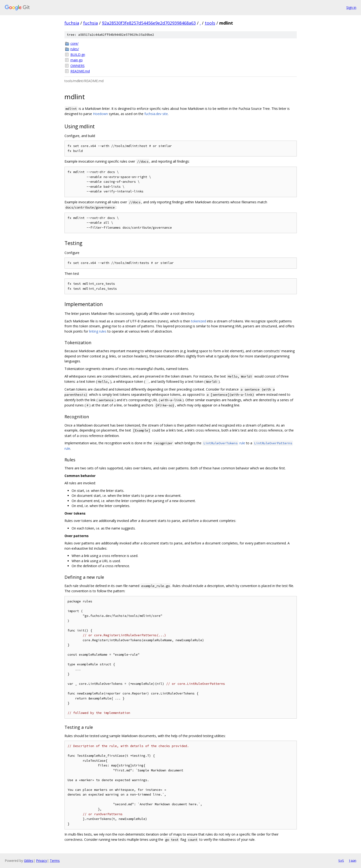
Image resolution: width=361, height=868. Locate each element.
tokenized (199, 321)
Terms (55, 861)
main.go (77, 60)
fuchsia (72, 23)
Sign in (351, 7)
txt (341, 860)
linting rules (98, 331)
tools (210, 23)
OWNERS (78, 66)
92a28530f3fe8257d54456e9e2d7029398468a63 (149, 23)
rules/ (75, 49)
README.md (80, 71)
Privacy (41, 861)
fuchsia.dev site (156, 114)
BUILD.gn (78, 55)
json (352, 860)
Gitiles (29, 861)
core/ (74, 43)
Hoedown (100, 114)
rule (224, 443)
